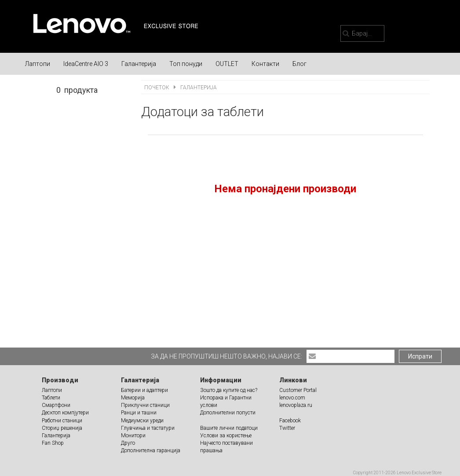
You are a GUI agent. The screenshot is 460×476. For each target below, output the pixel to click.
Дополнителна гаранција (151, 450)
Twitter (287, 428)
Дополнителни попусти (228, 413)
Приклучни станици (145, 405)
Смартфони (56, 405)
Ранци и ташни (139, 413)
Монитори (133, 436)
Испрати (420, 356)
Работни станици (62, 421)
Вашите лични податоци (229, 428)
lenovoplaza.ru (296, 405)
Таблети (51, 398)
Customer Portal (298, 390)
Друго (128, 443)
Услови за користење (226, 436)
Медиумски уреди (142, 421)
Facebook (290, 421)
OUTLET (227, 64)
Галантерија (139, 64)
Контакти (265, 64)
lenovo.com (292, 398)
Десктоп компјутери (65, 413)
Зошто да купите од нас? (229, 390)
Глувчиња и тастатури (148, 428)
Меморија (133, 398)
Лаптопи (38, 64)
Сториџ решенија (62, 428)
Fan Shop (53, 443)
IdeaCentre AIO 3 (86, 64)
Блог (299, 64)
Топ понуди (186, 64)
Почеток (157, 88)
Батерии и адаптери (144, 390)
